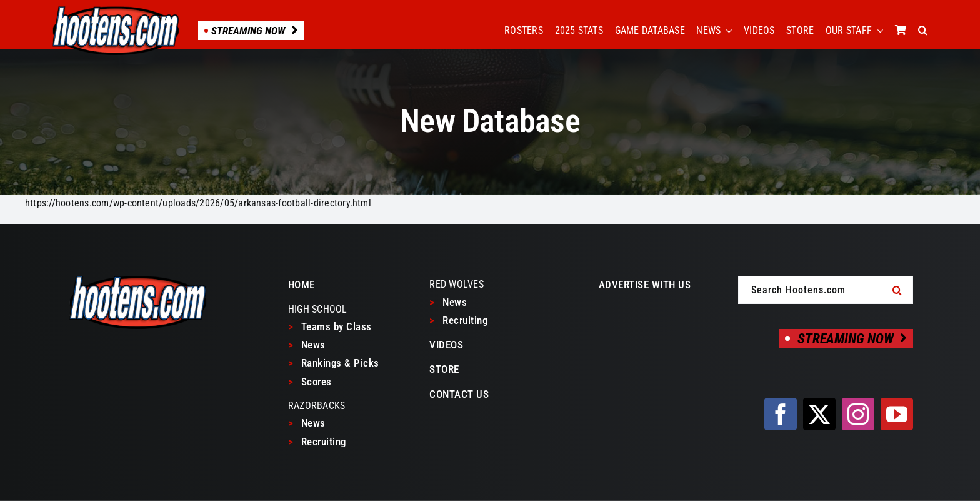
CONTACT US (459, 394)
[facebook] (781, 414)
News (307, 345)
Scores (310, 382)
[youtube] (897, 414)
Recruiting (317, 442)
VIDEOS (446, 345)
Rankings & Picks (334, 363)
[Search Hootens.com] (826, 290)
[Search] (897, 290)
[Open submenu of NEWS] (726, 31)
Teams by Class (330, 326)
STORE (444, 369)
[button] (923, 31)
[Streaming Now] (846, 338)
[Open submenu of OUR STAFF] (877, 31)
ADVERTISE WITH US (645, 285)
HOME (302, 285)
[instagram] (858, 414)
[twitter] (819, 414)
